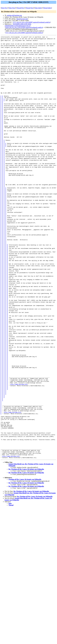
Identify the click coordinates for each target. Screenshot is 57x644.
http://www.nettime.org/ (19, 397)
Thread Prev (20, 8)
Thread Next (30, 8)
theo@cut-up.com (22, 19)
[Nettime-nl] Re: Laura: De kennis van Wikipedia (25, 501)
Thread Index (47, 8)
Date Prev (4, 8)
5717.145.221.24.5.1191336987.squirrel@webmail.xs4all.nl (32, 22)
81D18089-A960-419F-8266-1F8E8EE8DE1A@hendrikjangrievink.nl (18, 25)
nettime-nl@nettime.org (14, 15)
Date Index (38, 8)
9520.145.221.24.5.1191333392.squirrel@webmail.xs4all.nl (24, 27)
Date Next (12, 8)
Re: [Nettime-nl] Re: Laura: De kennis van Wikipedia (26, 491)
